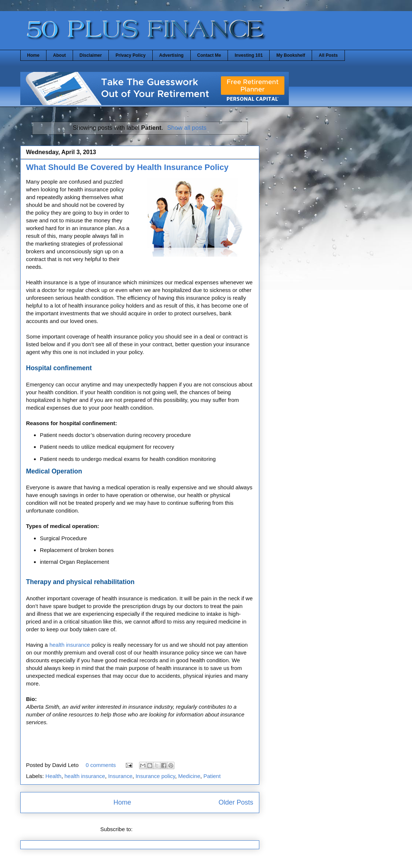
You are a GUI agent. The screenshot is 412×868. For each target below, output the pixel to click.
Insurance (120, 776)
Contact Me (209, 55)
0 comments (101, 765)
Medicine (189, 776)
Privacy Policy (130, 55)
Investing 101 (249, 55)
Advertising (172, 55)
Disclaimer (91, 55)
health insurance (70, 645)
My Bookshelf (291, 55)
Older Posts (236, 802)
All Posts (328, 55)
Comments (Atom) (157, 829)
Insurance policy (155, 776)
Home (33, 55)
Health (53, 776)
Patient (212, 776)
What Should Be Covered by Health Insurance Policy (127, 167)
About (60, 55)
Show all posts (187, 128)
